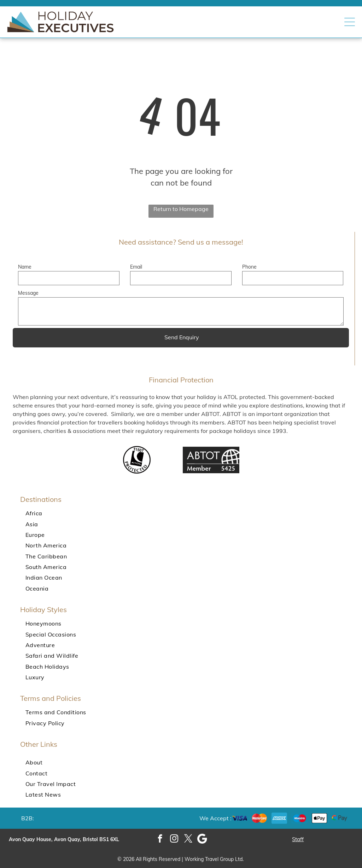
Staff (298, 839)
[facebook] (160, 839)
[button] (350, 22)
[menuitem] (181, 513)
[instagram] (174, 839)
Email (136, 267)
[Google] (202, 839)
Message (28, 293)
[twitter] (188, 839)
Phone (249, 267)
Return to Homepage (181, 209)
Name (25, 267)
